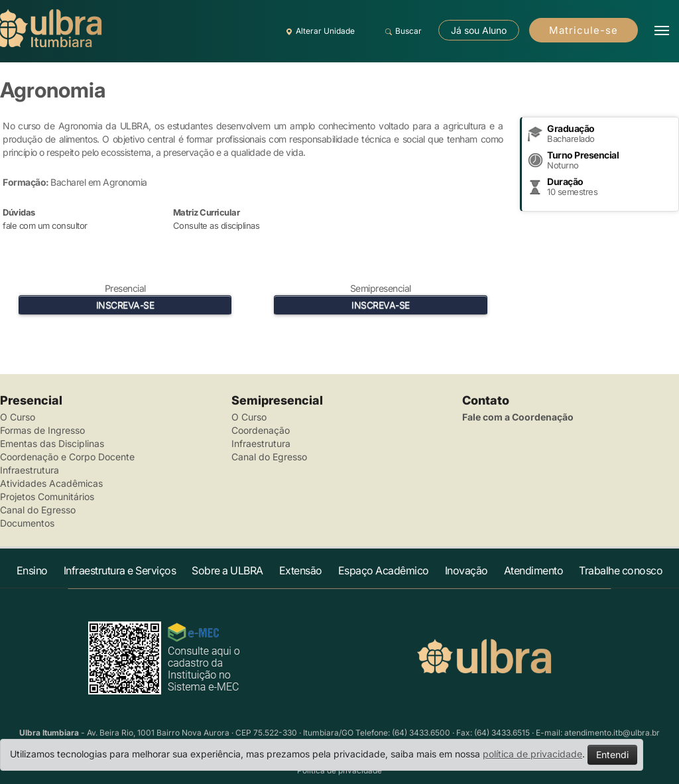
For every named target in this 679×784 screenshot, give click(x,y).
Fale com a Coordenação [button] (518, 417)
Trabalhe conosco (621, 570)
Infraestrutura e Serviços (120, 570)
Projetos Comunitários (47, 496)
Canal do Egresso (38, 510)
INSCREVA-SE (125, 305)
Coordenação (261, 430)
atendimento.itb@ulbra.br (612, 733)
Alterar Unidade (318, 31)
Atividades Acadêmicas (51, 483)
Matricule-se (584, 30)
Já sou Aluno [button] (479, 30)
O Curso (18, 417)
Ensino (32, 570)
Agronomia (53, 90)
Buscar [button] (401, 31)
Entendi (612, 754)
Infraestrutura (30, 470)
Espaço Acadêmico (384, 570)
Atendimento (534, 570)
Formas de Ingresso (42, 430)
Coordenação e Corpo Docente (67, 457)
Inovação (466, 570)
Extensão (301, 570)
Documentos (27, 523)
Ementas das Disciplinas (52, 443)
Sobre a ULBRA (227, 570)
